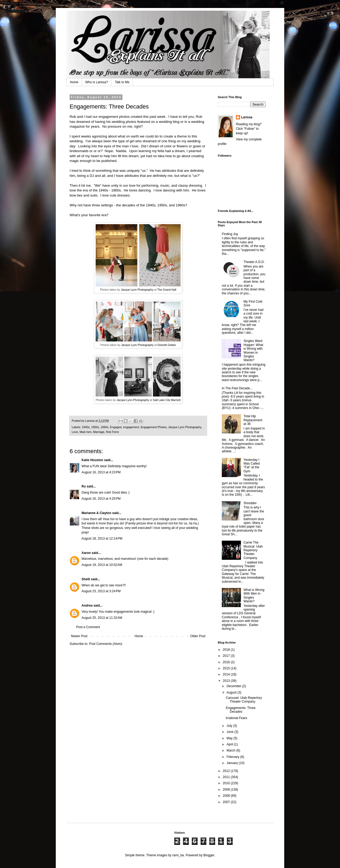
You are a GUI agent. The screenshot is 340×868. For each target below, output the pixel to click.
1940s (86, 427)
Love (75, 432)
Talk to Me (122, 82)
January (233, 763)
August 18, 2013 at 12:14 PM (102, 539)
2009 (227, 790)
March (231, 750)
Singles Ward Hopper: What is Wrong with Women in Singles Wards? (253, 350)
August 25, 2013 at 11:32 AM (102, 618)
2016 (227, 662)
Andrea (87, 606)
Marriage (99, 432)
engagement (131, 427)
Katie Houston (92, 460)
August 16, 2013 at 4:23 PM (101, 472)
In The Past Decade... (237, 388)
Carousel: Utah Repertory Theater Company (244, 700)
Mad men (85, 432)
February (233, 757)
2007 (227, 802)
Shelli (86, 579)
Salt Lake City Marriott (167, 400)
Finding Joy (230, 234)
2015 (227, 668)
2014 (227, 674)
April (230, 744)
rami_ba (178, 855)
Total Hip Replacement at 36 (253, 420)
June (230, 732)
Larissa (247, 117)
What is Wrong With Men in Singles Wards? (254, 596)
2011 (227, 777)
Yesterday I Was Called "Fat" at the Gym (252, 466)
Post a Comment (88, 627)
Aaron (86, 553)
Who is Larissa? (97, 82)
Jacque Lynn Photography (137, 290)
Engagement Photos (154, 427)
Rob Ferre (112, 432)
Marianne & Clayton (96, 513)
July (230, 726)
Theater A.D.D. (254, 262)
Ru (84, 486)
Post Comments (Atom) (106, 644)
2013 (227, 681)
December (234, 686)
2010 (227, 783)
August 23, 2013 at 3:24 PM (101, 591)
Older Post (198, 636)
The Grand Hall (167, 290)
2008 (227, 796)
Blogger (209, 855)
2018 (227, 650)
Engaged (116, 427)
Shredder (250, 503)
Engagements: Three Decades (241, 710)
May (230, 738)
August (232, 692)
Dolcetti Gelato (167, 345)
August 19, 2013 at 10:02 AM (102, 565)
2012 (227, 771)
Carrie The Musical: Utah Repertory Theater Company (253, 550)
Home (74, 82)
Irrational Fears (237, 718)
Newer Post (79, 636)
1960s (105, 427)
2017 (227, 656)
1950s (95, 427)
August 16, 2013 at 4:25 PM (101, 499)
